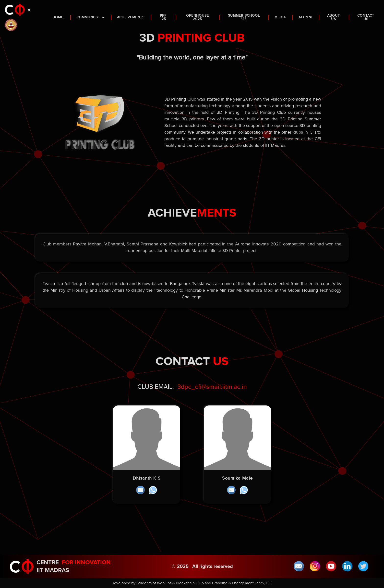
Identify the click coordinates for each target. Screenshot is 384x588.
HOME (59, 17)
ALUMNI (306, 17)
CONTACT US (366, 17)
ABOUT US (334, 17)
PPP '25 (164, 17)
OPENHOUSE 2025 (198, 17)
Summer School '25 (244, 17)
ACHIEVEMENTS (131, 17)
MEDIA (281, 17)
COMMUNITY (91, 17)
